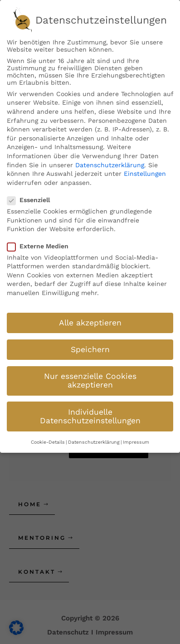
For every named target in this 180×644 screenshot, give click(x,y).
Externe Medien (41, 246)
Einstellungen (145, 174)
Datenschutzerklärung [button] (94, 442)
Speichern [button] (90, 349)
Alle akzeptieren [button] (90, 323)
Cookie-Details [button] (48, 442)
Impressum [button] (136, 442)
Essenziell (31, 200)
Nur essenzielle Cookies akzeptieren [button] (90, 381)
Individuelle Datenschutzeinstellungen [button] (90, 416)
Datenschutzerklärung (110, 165)
